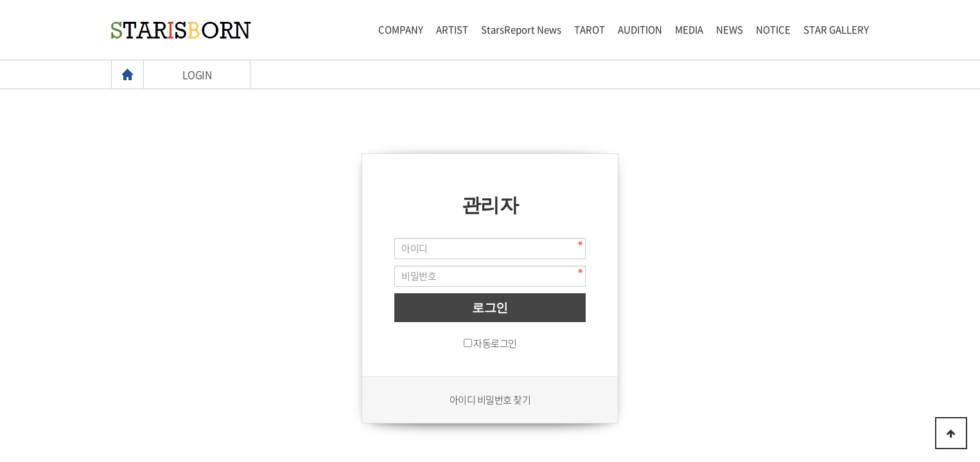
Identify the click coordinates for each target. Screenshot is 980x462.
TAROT (590, 30)
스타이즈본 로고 (181, 30)
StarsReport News (521, 30)
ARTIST (452, 30)
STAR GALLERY (836, 30)
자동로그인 (495, 343)
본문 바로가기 (0, 0)
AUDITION (640, 30)
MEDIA (689, 30)
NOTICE (773, 30)
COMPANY (401, 30)
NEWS (730, 30)
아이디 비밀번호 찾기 (490, 400)
